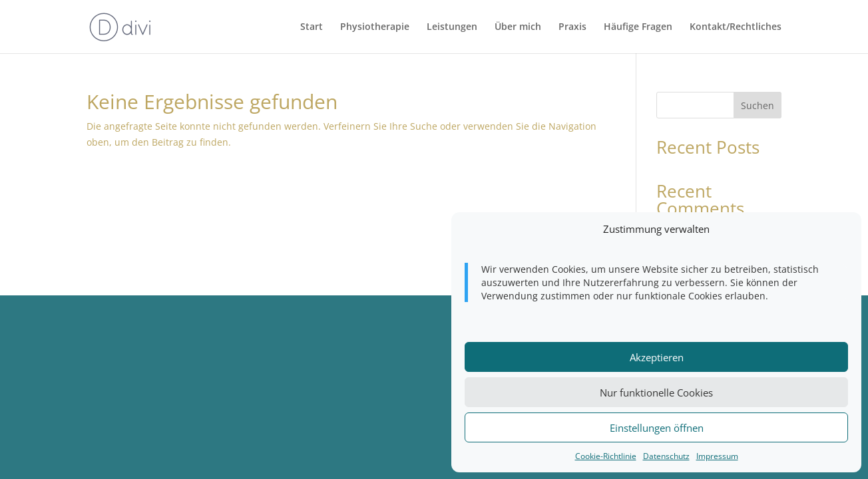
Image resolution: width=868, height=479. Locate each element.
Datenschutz (666, 456)
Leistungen (452, 27)
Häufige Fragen (638, 27)
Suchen (758, 105)
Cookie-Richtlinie (606, 456)
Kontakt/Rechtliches (736, 27)
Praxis (572, 27)
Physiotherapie (375, 27)
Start (312, 27)
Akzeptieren (657, 357)
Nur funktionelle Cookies (656, 393)
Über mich (518, 27)
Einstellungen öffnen (657, 428)
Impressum (717, 456)
